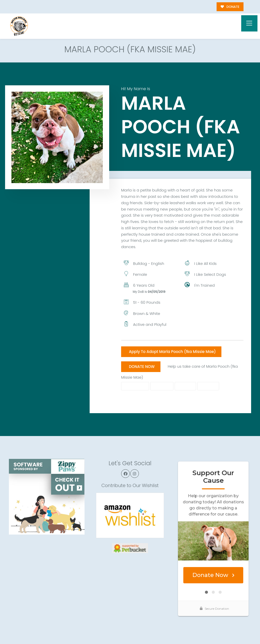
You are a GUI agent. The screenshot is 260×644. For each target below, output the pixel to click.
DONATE (230, 7)
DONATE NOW (142, 367)
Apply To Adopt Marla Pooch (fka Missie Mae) (172, 352)
